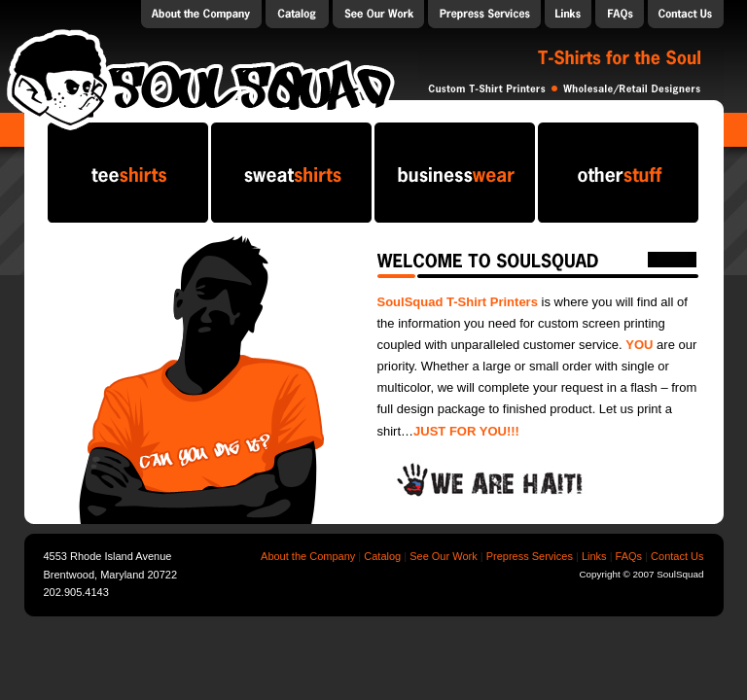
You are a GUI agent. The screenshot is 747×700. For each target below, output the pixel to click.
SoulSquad (200, 79)
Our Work (378, 14)
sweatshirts (291, 173)
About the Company (201, 14)
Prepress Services (484, 14)
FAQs (620, 14)
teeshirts (128, 173)
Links (568, 14)
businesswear (455, 173)
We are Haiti (491, 483)
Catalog (297, 14)
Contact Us (686, 14)
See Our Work (444, 556)
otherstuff (618, 173)
